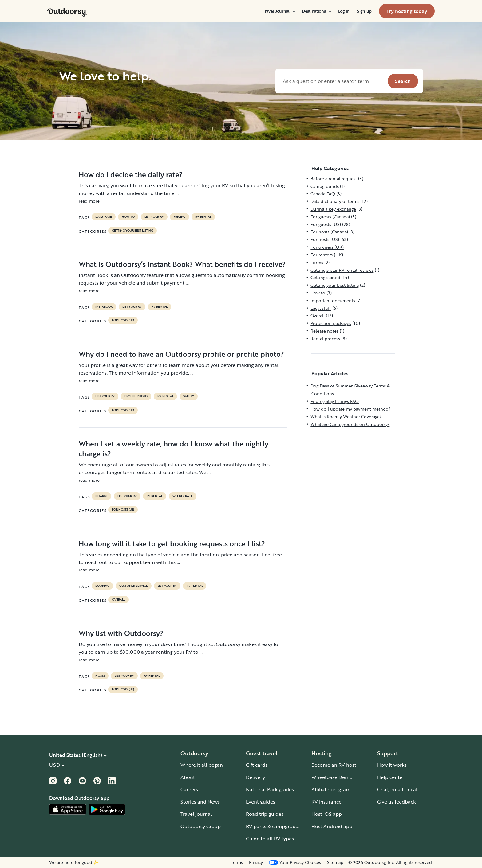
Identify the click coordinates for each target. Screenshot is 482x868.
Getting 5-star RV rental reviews (342, 270)
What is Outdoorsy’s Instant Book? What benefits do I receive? (182, 264)
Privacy (256, 862)
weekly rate (183, 496)
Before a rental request (334, 179)
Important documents (333, 300)
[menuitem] (279, 11)
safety (189, 396)
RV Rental (203, 217)
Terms (237, 862)
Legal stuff (321, 308)
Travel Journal (279, 11)
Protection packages (331, 323)
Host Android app (332, 826)
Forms (317, 262)
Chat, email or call (398, 789)
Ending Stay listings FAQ (335, 401)
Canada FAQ (323, 194)
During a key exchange (333, 209)
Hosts (100, 676)
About (188, 777)
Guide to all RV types (270, 839)
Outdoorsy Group (201, 826)
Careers (189, 789)
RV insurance (326, 802)
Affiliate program (331, 789)
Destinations (316, 11)
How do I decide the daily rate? (131, 174)
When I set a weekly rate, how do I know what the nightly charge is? (174, 449)
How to (128, 217)
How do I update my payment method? (350, 409)
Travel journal (196, 814)
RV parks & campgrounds (275, 826)
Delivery (255, 777)
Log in (344, 11)
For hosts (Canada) (329, 232)
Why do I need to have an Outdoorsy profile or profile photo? (181, 354)
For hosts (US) (123, 320)
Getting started (325, 277)
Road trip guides (265, 814)
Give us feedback (397, 802)
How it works (392, 765)
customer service (134, 586)
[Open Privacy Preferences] (295, 862)
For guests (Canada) (330, 217)
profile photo (136, 396)
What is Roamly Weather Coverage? (346, 416)
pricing (180, 217)
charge (101, 496)
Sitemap (335, 862)
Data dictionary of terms (335, 201)
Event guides (261, 802)
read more (89, 201)
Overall (119, 600)
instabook (104, 307)
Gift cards (257, 765)
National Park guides (270, 789)
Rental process (325, 339)
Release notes (324, 331)
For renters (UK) (327, 255)
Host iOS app (327, 814)
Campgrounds (325, 186)
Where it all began (202, 765)
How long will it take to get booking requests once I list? (172, 543)
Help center (391, 777)
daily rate (104, 217)
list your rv (154, 217)
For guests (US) (326, 224)
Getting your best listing (132, 231)
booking (102, 586)
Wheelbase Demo (332, 777)
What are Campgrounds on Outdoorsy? (350, 424)
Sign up (364, 11)
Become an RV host (334, 765)
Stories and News (200, 802)
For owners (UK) (327, 247)
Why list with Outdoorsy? (121, 633)
